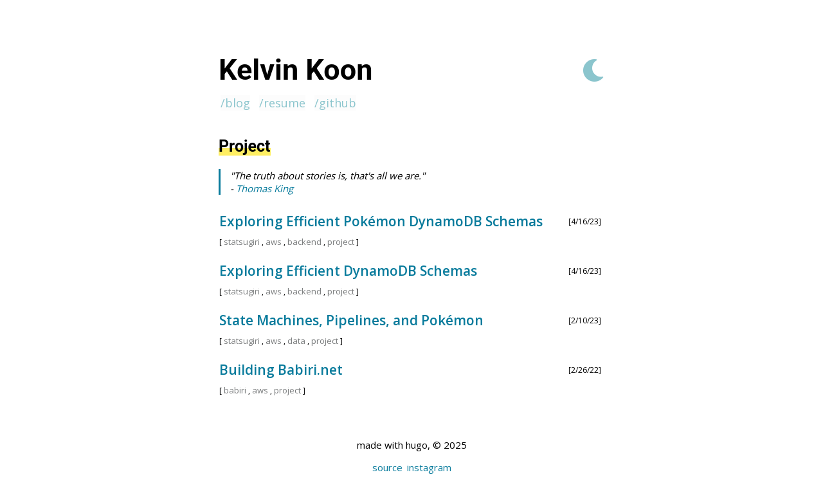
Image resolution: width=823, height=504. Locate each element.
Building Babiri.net (281, 370)
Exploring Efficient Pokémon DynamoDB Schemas (381, 221)
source (387, 467)
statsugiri (242, 242)
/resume (282, 103)
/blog (235, 103)
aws (274, 242)
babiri (235, 390)
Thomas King (265, 188)
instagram (429, 467)
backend (304, 242)
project (341, 242)
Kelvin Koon (295, 70)
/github (335, 103)
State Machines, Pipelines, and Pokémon (351, 320)
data (296, 341)
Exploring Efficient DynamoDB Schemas (348, 271)
